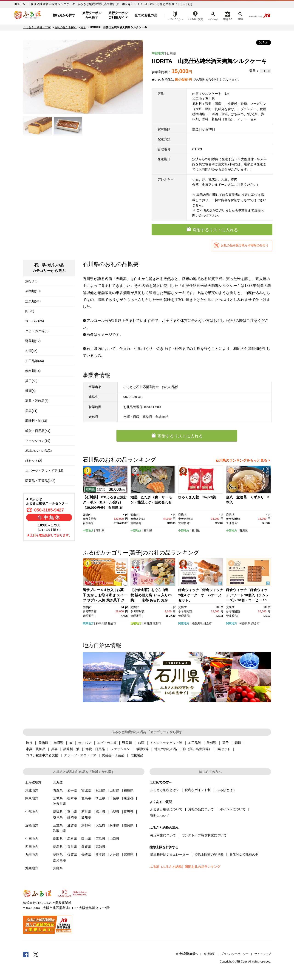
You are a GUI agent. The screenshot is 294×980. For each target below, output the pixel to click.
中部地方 (158, 53)
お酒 (141, 743)
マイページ (213, 15)
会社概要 (209, 954)
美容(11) (31, 411)
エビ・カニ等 (107, 743)
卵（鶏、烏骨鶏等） (197, 749)
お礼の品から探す (65, 27)
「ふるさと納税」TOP (37, 27)
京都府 (148, 623)
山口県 (114, 839)
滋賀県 (72, 825)
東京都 (129, 798)
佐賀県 (72, 854)
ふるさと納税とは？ (165, 790)
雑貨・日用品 (95, 749)
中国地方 (32, 839)
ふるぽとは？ (226, 790)
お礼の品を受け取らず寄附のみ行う (245, 245)
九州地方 (32, 854)
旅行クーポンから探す (92, 15)
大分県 (114, 854)
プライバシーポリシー (235, 954)
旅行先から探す (64, 15)
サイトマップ (263, 954)
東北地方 (32, 790)
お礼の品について (201, 809)
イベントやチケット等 (166, 743)
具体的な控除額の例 (244, 854)
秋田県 (100, 790)
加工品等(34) (35, 361)
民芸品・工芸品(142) (40, 481)
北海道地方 (33, 782)
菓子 (83, 27)
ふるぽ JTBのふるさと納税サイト (28, 15)
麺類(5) (30, 391)
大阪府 (100, 825)
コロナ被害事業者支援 (42, 755)
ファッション (120, 749)
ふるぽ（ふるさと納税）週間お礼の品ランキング (185, 867)
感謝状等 (142, 749)
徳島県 (58, 847)
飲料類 (212, 743)
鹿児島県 (59, 860)
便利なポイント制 (198, 790)
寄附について (160, 816)
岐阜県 (58, 817)
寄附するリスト (228, 15)
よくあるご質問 (195, 15)
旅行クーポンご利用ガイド (118, 15)
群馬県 (86, 798)
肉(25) (30, 311)
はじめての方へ (174, 15)
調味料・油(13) (36, 421)
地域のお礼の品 (166, 749)
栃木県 (72, 798)
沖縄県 (58, 868)
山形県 (114, 790)
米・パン (85, 743)
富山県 (72, 812)
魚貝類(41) (33, 301)
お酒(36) (31, 351)
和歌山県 (59, 831)
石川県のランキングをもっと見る (241, 460)
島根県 (72, 839)
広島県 (100, 839)
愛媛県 (86, 847)
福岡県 (58, 854)
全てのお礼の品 (146, 15)
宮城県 (86, 790)
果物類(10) (33, 291)
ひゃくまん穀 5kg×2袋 (197, 497)
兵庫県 (114, 825)
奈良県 (129, 825)
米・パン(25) (35, 321)
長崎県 (86, 854)
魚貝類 (59, 743)
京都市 (157, 623)
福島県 (129, 790)
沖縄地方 (32, 868)
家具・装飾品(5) (37, 401)
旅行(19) (31, 281)
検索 (240, 15)
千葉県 (114, 798)
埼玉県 (100, 798)
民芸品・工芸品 (113, 755)
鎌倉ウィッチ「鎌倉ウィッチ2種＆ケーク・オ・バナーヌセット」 (201, 595)
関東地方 (88, 623)
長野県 (129, 812)
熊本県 (100, 854)
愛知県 (86, 817)
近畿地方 (136, 623)
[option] (83, 77)
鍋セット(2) (34, 461)
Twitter (36, 954)
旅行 (29, 743)
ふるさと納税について (166, 809)
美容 (54, 749)
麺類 (238, 743)
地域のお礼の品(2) (38, 451)
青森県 (58, 790)
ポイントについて (233, 809)
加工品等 (195, 743)
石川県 (171, 53)
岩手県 (72, 790)
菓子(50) (31, 381)
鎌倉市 (112, 623)
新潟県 (58, 812)
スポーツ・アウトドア (80, 755)
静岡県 (72, 817)
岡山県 (86, 839)
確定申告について (163, 835)
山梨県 (114, 812)
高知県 (100, 847)
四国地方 (32, 847)
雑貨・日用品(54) (38, 431)
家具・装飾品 (36, 749)
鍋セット (224, 749)
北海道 (58, 782)
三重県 (58, 825)
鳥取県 (58, 839)
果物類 (43, 743)
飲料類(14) (33, 371)
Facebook (26, 954)
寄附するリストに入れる (215, 230)
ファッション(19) (38, 441)
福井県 (100, 812)
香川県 (72, 847)
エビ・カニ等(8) (37, 331)
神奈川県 (102, 623)
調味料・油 (71, 749)
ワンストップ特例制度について (204, 835)
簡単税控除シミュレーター (170, 854)
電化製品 (137, 755)
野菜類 (127, 743)
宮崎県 (129, 854)
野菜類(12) (33, 341)
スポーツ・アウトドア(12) (44, 471)
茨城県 (58, 798)
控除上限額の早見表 (209, 854)
